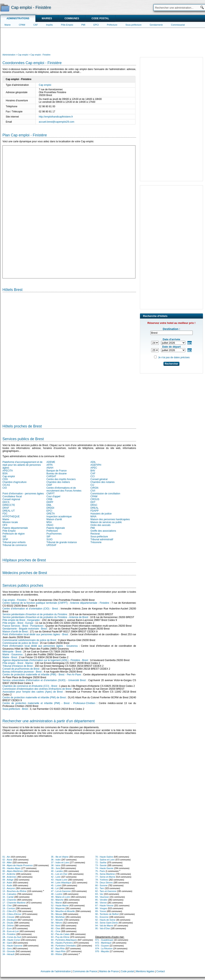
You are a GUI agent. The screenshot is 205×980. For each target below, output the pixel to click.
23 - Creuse (8, 917)
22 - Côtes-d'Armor (12, 914)
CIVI (93, 491)
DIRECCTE (9, 505)
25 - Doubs (8, 923)
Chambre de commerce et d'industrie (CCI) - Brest (30, 686)
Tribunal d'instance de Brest (18, 666)
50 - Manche (57, 900)
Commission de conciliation (105, 494)
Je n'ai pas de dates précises (174, 357)
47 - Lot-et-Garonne (61, 891)
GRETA (51, 514)
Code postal (100, 18)
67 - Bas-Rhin (58, 948)
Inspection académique (59, 517)
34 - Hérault (8, 954)
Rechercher (171, 364)
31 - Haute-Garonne (12, 946)
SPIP (5, 539)
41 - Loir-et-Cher (59, 874)
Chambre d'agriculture (15, 482)
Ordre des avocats (100, 525)
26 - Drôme (8, 926)
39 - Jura (55, 868)
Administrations (18, 18)
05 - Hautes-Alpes (11, 868)
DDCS (6, 502)
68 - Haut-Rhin (58, 951)
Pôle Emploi (9, 531)
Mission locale (10, 522)
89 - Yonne (101, 911)
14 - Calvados (9, 894)
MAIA (93, 517)
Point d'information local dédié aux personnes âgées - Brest (35, 634)
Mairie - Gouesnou (13, 654)
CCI (93, 476)
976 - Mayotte (102, 951)
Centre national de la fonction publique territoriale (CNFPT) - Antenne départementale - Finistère (56, 603)
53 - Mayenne (58, 908)
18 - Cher (7, 905)
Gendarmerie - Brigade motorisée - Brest (25, 629)
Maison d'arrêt (54, 519)
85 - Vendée (101, 900)
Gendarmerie (156, 25)
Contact (161, 971)
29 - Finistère (9, 934)
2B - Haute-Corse (11, 940)
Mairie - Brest (10, 657)
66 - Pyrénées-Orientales (63, 946)
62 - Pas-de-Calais (60, 934)
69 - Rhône (56, 954)
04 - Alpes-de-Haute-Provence (18, 865)
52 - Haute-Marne (60, 905)
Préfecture (112, 25)
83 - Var (99, 894)
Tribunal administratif (102, 539)
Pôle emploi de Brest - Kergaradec (21, 620)
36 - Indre (56, 860)
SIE (4, 537)
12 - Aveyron (9, 888)
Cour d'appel (53, 496)
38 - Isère (56, 865)
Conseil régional (11, 499)
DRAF (6, 508)
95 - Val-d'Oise (103, 928)
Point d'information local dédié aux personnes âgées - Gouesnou (40, 646)
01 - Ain (6, 857)
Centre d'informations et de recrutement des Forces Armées (64, 489)
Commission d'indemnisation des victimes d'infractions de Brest (37, 689)
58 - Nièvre (56, 923)
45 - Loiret (56, 885)
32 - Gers (7, 948)
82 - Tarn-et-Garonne (106, 891)
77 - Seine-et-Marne (105, 877)
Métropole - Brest (12, 652)
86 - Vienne (101, 903)
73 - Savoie (101, 865)
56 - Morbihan (58, 917)
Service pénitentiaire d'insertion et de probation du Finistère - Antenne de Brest (45, 617)
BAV (93, 471)
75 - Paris (100, 871)
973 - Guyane (102, 946)
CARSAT (51, 476)
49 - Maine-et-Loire (60, 897)
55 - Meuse (57, 914)
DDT (93, 502)
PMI (83, 25)
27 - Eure (7, 928)
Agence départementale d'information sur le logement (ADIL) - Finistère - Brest (45, 660)
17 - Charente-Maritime (14, 903)
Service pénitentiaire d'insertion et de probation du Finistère (35, 614)
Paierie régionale (56, 528)
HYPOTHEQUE (11, 517)
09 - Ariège (8, 880)
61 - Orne (56, 931)
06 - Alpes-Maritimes (13, 871)
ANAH (50, 468)
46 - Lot (55, 888)
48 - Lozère (57, 894)
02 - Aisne (7, 860)
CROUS (95, 499)
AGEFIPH (96, 465)
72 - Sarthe (101, 862)
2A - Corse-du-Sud (12, 937)
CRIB (49, 499)
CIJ (92, 485)
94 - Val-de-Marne (104, 926)
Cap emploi (45, 85)
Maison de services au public (106, 522)
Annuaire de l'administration (56, 971)
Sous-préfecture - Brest (15, 709)
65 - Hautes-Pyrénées (62, 943)
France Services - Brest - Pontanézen (23, 626)
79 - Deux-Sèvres (104, 883)
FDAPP (95, 511)
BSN (5, 474)
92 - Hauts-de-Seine (105, 920)
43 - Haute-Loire (59, 880)
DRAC (94, 505)
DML (49, 505)
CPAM (22, 25)
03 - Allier (7, 862)
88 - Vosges (101, 908)
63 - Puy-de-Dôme (60, 937)
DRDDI (50, 508)
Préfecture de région (14, 534)
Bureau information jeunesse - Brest (22, 672)
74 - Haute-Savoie (104, 868)
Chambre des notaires (102, 482)
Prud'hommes (54, 534)
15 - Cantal (8, 897)
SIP (48, 537)
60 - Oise (56, 928)
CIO (5, 488)
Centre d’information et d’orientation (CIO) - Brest (30, 609)
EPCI (96, 25)
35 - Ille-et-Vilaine (60, 857)
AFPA (50, 465)
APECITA (8, 471)
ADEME (51, 462)
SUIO (49, 539)
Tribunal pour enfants (14, 542)
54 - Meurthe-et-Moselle (63, 911)
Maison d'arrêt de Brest (15, 632)
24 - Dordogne (10, 920)
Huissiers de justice (101, 514)
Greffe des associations (103, 531)
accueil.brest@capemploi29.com (57, 122)
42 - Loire (56, 877)
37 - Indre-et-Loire (60, 862)
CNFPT (51, 494)
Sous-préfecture (133, 25)
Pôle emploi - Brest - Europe (18, 623)
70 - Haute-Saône (104, 857)
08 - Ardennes (10, 877)
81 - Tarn (100, 888)
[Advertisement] (103, 40)
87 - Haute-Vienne (104, 905)
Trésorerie (96, 542)
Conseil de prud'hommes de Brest (21, 669)
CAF (36, 25)
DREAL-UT (9, 511)
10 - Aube (7, 883)
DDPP (50, 502)
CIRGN (94, 488)
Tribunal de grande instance (62, 542)
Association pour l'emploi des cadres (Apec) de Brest (33, 692)
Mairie (8, 25)
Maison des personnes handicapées (110, 519)
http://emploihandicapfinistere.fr (56, 117)
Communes (72, 18)
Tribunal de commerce (15, 545)
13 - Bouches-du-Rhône (14, 891)
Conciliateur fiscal (12, 496)
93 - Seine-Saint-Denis (107, 923)
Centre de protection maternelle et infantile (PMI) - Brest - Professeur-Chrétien (49, 703)
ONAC (50, 525)
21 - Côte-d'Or (10, 911)
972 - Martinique (104, 943)
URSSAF (51, 545)
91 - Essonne (102, 917)
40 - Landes (57, 871)
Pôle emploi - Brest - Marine (18, 663)
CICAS (6, 485)
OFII (5, 525)
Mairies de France (109, 971)
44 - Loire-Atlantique (61, 883)
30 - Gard (7, 943)
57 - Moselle (57, 920)
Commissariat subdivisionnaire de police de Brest (29, 640)
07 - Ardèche (9, 874)
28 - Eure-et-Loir (11, 931)
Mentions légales (145, 971)
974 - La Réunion (104, 948)
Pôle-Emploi (67, 25)
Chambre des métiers (58, 482)
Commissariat (178, 25)
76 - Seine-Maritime (105, 874)
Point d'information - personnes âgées (23, 494)
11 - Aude (7, 885)
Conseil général (99, 479)
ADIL (93, 462)
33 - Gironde (9, 951)
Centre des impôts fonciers (61, 479)
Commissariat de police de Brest (20, 643)
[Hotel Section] (69, 356)
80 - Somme (101, 885)
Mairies (47, 18)
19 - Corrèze (9, 908)
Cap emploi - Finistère (14, 600)
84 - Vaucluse (102, 897)
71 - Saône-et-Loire (105, 860)
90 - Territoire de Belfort (107, 914)
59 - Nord (56, 926)
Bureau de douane (57, 474)
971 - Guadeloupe (104, 940)
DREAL (95, 508)
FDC (5, 514)
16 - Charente (9, 900)
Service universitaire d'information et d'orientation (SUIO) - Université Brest (44, 680)
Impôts (49, 25)
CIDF (49, 485)
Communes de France (85, 971)
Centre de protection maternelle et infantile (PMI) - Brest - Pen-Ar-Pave (42, 675)
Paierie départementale (15, 528)
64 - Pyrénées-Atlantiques (64, 940)
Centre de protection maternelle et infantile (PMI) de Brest (34, 697)
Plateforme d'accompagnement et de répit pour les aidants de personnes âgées (23, 465)
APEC (94, 468)
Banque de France (57, 471)
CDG (5, 479)
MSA (49, 522)
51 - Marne (56, 903)
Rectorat (95, 534)
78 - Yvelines (102, 880)
